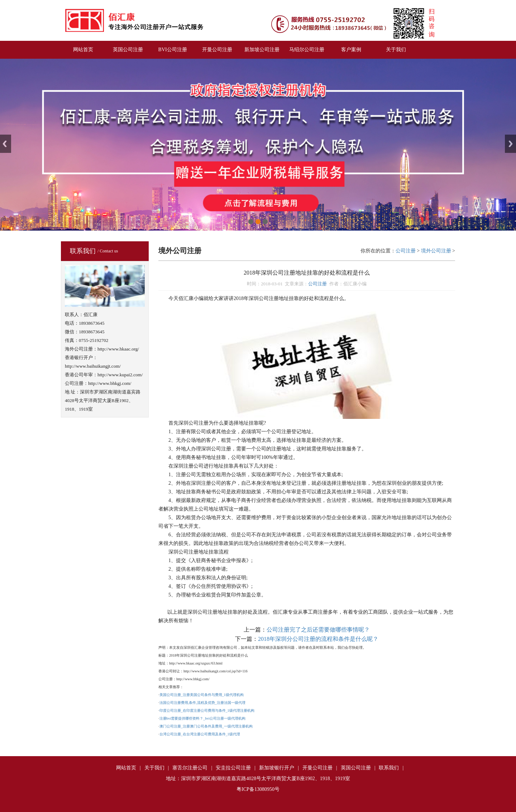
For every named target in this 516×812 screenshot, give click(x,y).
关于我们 (396, 50)
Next (510, 144)
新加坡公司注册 (262, 50)
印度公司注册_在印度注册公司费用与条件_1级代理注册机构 (207, 710)
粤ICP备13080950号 (258, 789)
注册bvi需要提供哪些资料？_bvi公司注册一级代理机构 (203, 718)
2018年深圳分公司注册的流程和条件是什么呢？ (318, 639)
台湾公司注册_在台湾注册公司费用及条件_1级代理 (200, 734)
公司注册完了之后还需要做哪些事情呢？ (318, 630)
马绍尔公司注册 (307, 50)
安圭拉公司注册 (233, 768)
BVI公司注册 (173, 50)
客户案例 (351, 50)
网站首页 (83, 50)
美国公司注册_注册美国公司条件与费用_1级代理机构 (202, 695)
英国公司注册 (128, 50)
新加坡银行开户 (277, 768)
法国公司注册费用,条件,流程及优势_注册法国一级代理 (202, 703)
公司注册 (406, 251)
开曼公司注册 (217, 50)
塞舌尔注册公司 (190, 768)
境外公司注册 (436, 251)
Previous (6, 144)
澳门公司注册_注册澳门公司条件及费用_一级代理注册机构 (206, 726)
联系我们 (389, 768)
